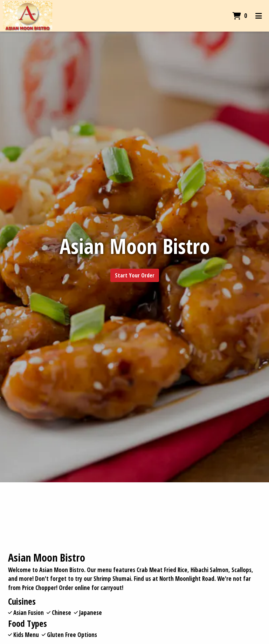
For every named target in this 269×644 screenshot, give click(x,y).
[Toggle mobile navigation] (259, 16)
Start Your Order (135, 275)
